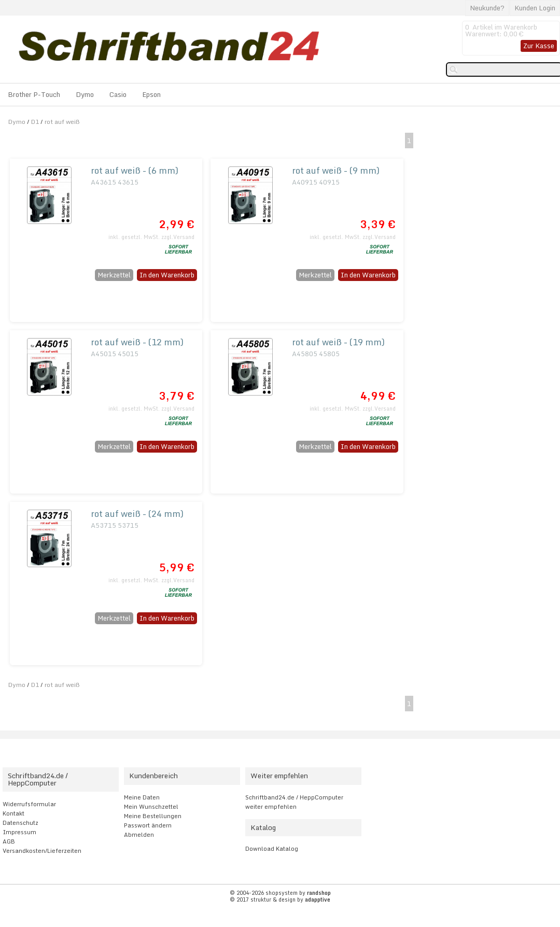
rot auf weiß (62, 122)
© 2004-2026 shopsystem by (280, 893)
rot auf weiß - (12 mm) (137, 342)
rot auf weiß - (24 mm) (137, 514)
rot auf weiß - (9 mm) (336, 170)
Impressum (19, 832)
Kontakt (13, 813)
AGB (9, 841)
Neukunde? (487, 8)
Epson (151, 94)
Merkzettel (114, 275)
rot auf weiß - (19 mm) (338, 342)
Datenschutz (20, 823)
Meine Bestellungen (153, 816)
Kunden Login (535, 8)
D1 (35, 122)
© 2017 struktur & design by (280, 900)
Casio (118, 94)
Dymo (85, 94)
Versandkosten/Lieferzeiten (42, 851)
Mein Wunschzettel (151, 807)
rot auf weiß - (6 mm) (135, 170)
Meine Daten (142, 797)
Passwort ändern (148, 825)
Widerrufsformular (29, 804)
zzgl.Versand (178, 237)
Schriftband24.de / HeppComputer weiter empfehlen (294, 802)
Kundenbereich (153, 776)
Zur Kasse (539, 46)
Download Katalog (272, 849)
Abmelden (139, 835)
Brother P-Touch (34, 94)
